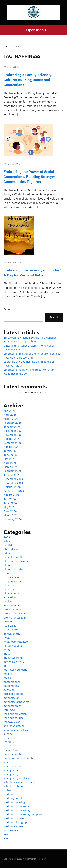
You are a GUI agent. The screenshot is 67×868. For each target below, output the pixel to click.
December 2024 (13, 479)
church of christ (13, 569)
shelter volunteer (14, 726)
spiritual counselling (16, 730)
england (8, 601)
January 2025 (12, 475)
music (7, 678)
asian (7, 541)
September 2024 (14, 491)
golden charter (13, 634)
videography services (16, 778)
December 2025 (13, 431)
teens (7, 738)
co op (7, 573)
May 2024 (10, 507)
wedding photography (17, 810)
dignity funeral (12, 593)
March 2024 (11, 515)
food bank (10, 626)
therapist (9, 742)
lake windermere (14, 662)
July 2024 (10, 499)
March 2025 (11, 467)
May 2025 (10, 459)
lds (5, 666)
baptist (8, 545)
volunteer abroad (14, 786)
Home (7, 46)
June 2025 (10, 455)
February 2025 (13, 471)
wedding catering (14, 802)
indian (7, 654)
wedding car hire (14, 798)
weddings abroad (14, 826)
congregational (13, 581)
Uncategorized (12, 750)
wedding (9, 794)
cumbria (9, 589)
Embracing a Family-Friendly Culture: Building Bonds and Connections (27, 80)
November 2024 (13, 483)
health (7, 638)
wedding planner (14, 818)
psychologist (11, 698)
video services (12, 766)
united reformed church (18, 758)
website (8, 790)
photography (11, 686)
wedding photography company (23, 814)
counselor (10, 585)
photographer (12, 682)
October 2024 (12, 487)
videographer (12, 770)
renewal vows (12, 722)
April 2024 (10, 511)
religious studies (13, 718)
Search (8, 309)
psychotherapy (13, 706)
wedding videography (17, 822)
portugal (9, 690)
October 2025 (12, 439)
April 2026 (10, 415)
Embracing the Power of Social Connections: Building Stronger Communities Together (29, 177)
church (8, 565)
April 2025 (10, 463)
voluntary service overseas (19, 782)
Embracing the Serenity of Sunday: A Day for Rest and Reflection (32, 273)
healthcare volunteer (16, 642)
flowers (8, 621)
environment (11, 605)
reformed (9, 710)
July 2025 (10, 451)
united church (12, 754)
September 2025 (14, 443)
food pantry (11, 629)
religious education (15, 714)
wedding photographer (18, 806)
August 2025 (11, 447)
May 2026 (10, 411)
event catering (12, 610)
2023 (7, 537)
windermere (11, 830)
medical (8, 674)
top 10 (8, 746)
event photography (15, 618)
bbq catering (11, 549)
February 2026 (13, 423)
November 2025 (13, 435)
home (7, 650)
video (7, 762)
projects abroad (13, 694)
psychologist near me (16, 702)
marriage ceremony (15, 670)
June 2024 (10, 503)
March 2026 (11, 419)
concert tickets (13, 577)
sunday (8, 734)
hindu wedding (13, 646)
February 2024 (13, 519)
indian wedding (13, 658)
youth (7, 838)
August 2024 (11, 495)
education (10, 597)
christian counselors (16, 561)
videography (11, 774)
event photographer (16, 613)
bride (7, 553)
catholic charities (14, 557)
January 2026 (12, 427)
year (6, 834)
